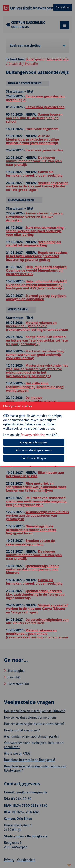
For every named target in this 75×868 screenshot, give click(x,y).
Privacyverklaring (33, 434)
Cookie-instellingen (34, 458)
